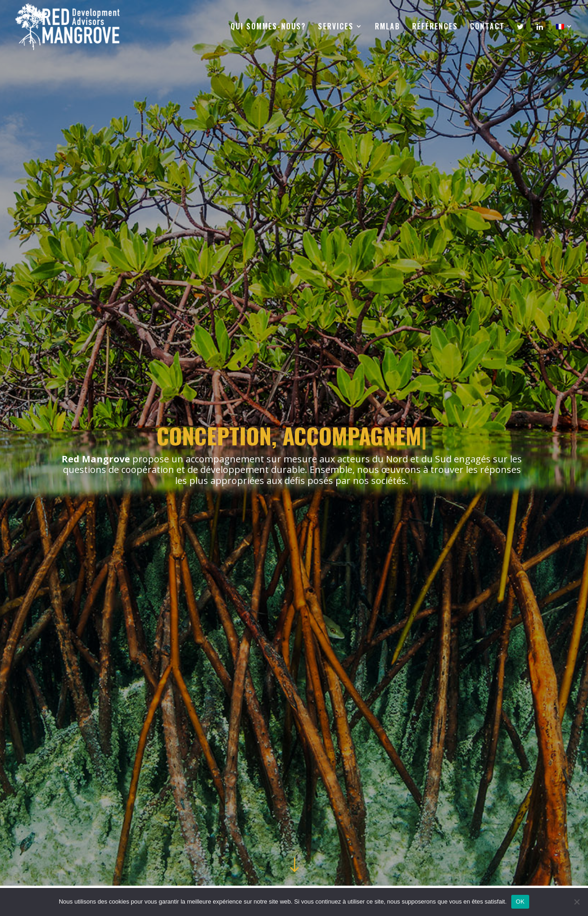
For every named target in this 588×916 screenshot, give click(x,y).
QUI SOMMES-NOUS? (268, 27)
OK (520, 902)
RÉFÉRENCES (435, 27)
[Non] (577, 902)
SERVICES (336, 27)
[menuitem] (565, 38)
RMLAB (387, 27)
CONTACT (487, 27)
